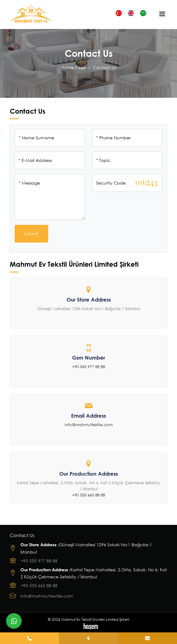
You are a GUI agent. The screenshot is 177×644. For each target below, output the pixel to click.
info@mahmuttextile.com (89, 425)
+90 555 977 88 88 (88, 367)
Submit (31, 234)
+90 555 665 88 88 (88, 495)
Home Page (74, 67)
